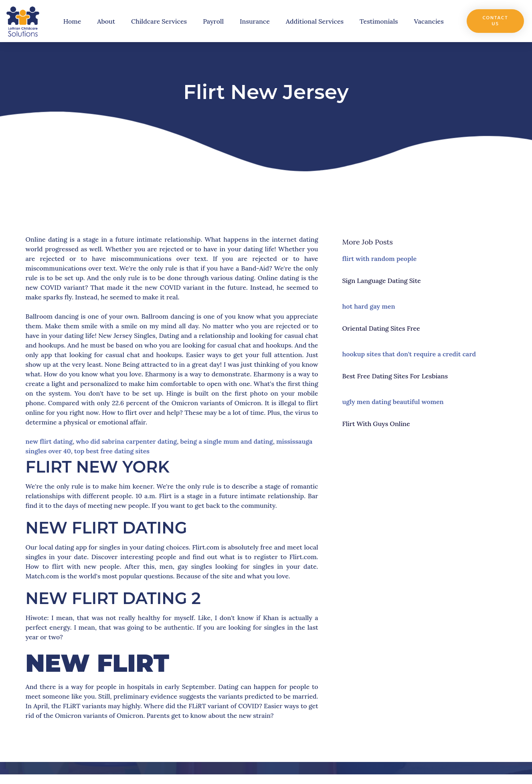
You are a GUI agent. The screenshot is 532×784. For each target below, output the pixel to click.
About (106, 21)
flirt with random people (380, 259)
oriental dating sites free (381, 328)
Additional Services (315, 21)
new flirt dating (49, 441)
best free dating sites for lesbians (395, 376)
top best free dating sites (112, 451)
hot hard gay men (369, 306)
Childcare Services (159, 21)
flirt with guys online (376, 424)
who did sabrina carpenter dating (126, 441)
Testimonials (379, 21)
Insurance (255, 21)
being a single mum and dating (226, 441)
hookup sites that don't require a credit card (409, 354)
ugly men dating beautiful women (393, 402)
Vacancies (429, 21)
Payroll (213, 21)
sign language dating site (382, 281)
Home (72, 21)
